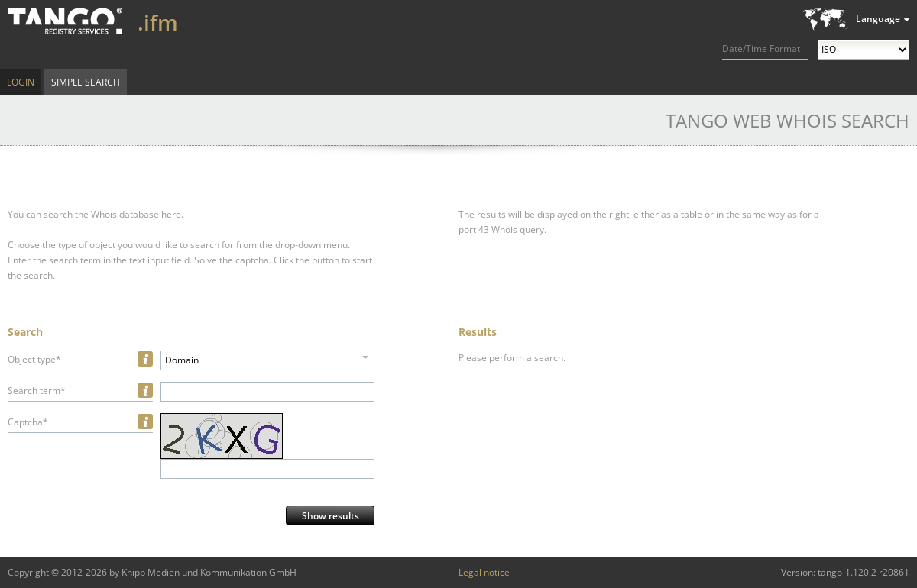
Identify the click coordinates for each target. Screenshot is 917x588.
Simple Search (86, 82)
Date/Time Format (761, 48)
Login (21, 82)
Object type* (34, 359)
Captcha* (28, 422)
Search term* (37, 391)
